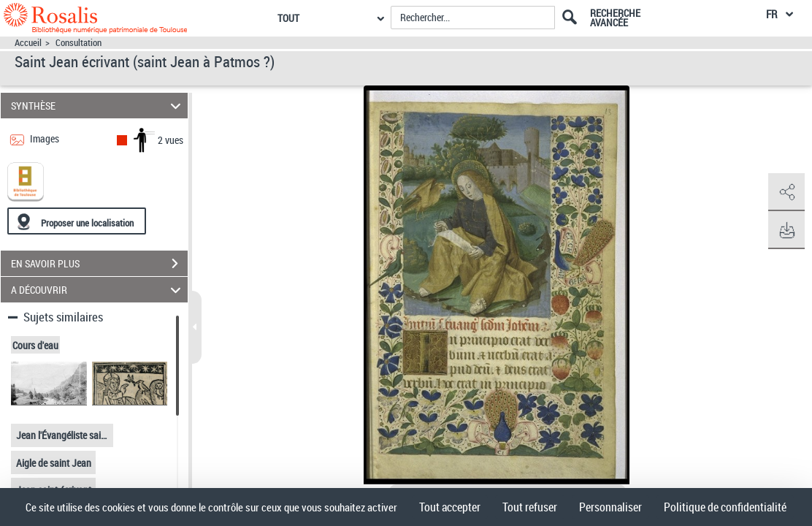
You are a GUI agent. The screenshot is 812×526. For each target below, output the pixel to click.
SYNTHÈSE (98, 106)
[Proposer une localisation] (77, 221)
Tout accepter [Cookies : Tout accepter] (450, 507)
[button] (786, 192)
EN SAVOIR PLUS (99, 264)
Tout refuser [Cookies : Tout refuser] (530, 507)
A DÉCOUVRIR (98, 290)
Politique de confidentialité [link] (725, 507)
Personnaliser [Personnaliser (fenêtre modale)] (610, 507)
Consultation (78, 43)
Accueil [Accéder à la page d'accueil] (28, 43)
